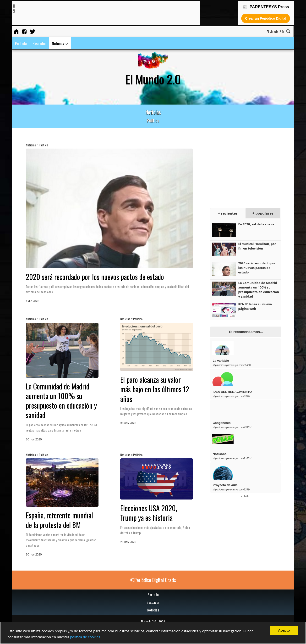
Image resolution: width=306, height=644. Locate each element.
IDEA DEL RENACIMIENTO (232, 392)
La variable (221, 361)
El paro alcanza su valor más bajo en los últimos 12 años (155, 389)
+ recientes (228, 213)
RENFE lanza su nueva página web (255, 306)
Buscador (39, 44)
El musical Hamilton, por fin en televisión (257, 246)
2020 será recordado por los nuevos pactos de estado (95, 277)
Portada (21, 44)
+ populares (263, 213)
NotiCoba (219, 454)
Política (43, 145)
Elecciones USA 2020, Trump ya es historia (149, 513)
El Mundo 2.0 (149, 621)
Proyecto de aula (225, 485)
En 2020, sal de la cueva (256, 224)
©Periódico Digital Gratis (153, 580)
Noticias (60, 44)
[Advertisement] (102, 13)
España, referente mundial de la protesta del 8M (59, 520)
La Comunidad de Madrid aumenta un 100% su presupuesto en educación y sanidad (61, 401)
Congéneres (221, 423)
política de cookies (86, 637)
